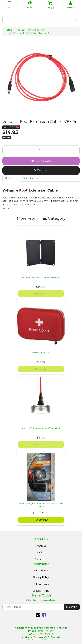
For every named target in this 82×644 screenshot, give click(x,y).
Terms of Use (41, 571)
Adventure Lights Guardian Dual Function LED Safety (41, 505)
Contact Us (41, 559)
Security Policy (41, 591)
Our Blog (41, 553)
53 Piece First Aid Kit (41, 353)
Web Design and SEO (36, 640)
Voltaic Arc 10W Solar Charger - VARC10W (41, 277)
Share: (11, 127)
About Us (41, 546)
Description (11, 178)
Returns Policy (41, 584)
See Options (41, 520)
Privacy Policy (41, 577)
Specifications (31, 178)
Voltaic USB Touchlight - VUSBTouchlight (41, 428)
